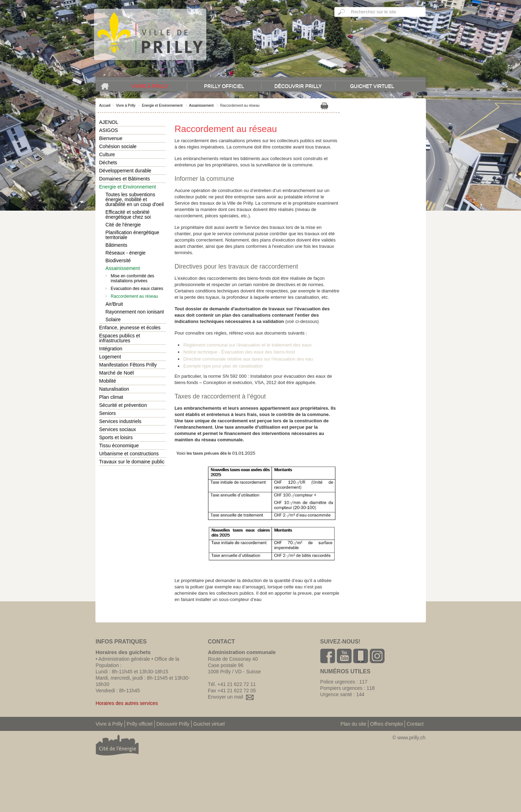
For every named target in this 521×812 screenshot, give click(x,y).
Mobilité (108, 381)
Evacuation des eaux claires (137, 289)
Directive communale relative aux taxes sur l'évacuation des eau (248, 359)
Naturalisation (114, 389)
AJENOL (109, 122)
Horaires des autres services (127, 703)
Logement (110, 357)
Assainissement (201, 105)
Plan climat (111, 397)
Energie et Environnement (162, 105)
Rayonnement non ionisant (135, 312)
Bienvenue (111, 138)
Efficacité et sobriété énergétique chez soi (128, 214)
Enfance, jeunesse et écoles (130, 328)
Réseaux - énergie (126, 253)
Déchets (108, 163)
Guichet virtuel (372, 86)
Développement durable (125, 171)
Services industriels (121, 421)
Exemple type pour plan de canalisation (223, 366)
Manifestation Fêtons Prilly (128, 365)
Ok (342, 12)
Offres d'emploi (386, 724)
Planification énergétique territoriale (132, 235)
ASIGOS (109, 130)
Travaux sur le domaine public (132, 462)
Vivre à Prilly (150, 86)
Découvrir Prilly (298, 86)
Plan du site (353, 724)
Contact (415, 724)
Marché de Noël (117, 373)
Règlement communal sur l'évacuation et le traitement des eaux (247, 345)
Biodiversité (118, 260)
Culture (107, 154)
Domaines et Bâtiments (125, 179)
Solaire (113, 319)
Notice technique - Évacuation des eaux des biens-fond (239, 352)
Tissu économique (119, 445)
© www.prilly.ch (409, 738)
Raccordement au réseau (135, 296)
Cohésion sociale (118, 146)
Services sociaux (118, 429)
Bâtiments (116, 245)
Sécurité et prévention (123, 405)
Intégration (111, 349)
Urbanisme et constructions (129, 454)
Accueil (105, 105)
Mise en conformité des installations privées (133, 278)
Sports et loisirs (116, 437)
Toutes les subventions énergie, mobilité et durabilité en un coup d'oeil (135, 199)
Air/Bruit (114, 304)
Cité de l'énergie (123, 225)
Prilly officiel (224, 86)
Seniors (108, 413)
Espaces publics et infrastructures (120, 338)
